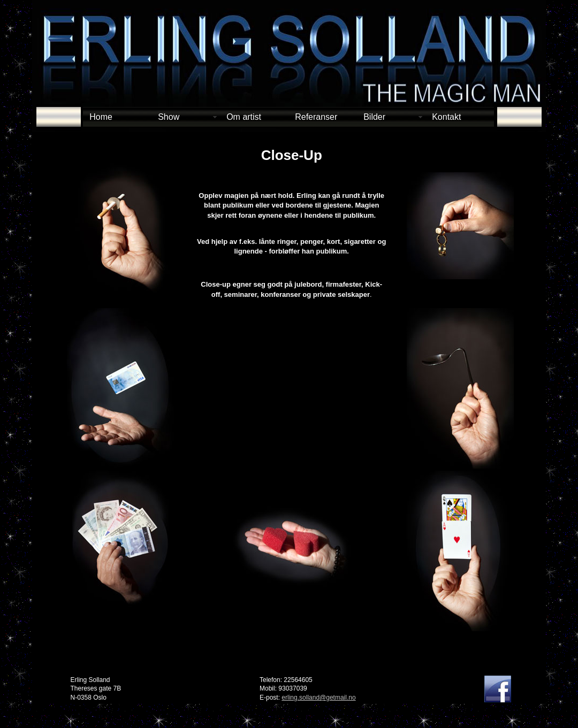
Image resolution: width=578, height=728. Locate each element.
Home (101, 117)
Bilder (374, 117)
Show (169, 117)
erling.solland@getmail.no (318, 698)
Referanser (316, 117)
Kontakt (446, 117)
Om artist (244, 117)
